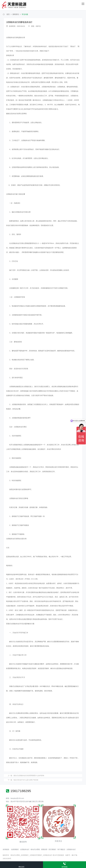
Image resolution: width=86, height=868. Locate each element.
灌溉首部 (44, 849)
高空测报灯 (52, 849)
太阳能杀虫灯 (25, 849)
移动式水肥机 (35, 849)
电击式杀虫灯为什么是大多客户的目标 (26, 780)
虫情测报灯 (15, 849)
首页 (8, 14)
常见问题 (25, 14)
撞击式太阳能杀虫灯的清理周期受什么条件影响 (29, 776)
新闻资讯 (16, 14)
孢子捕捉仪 (61, 849)
